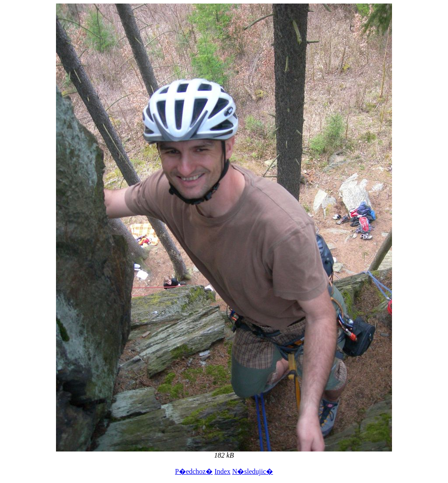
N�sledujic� (253, 471)
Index (222, 471)
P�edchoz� (194, 471)
